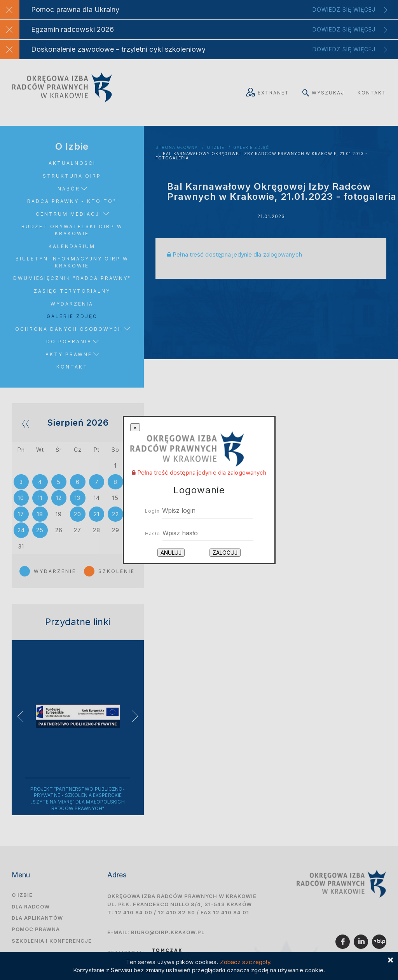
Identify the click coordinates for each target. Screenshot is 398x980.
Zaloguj (225, 553)
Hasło (153, 534)
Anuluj (171, 553)
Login (152, 511)
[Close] (135, 427)
